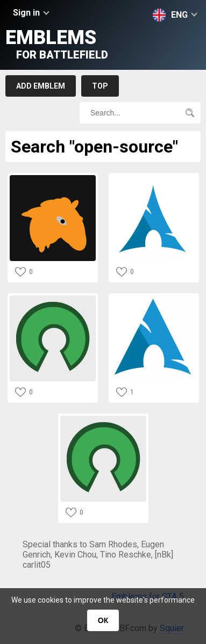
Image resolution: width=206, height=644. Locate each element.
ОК (103, 620)
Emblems (57, 44)
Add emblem (41, 86)
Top (100, 86)
